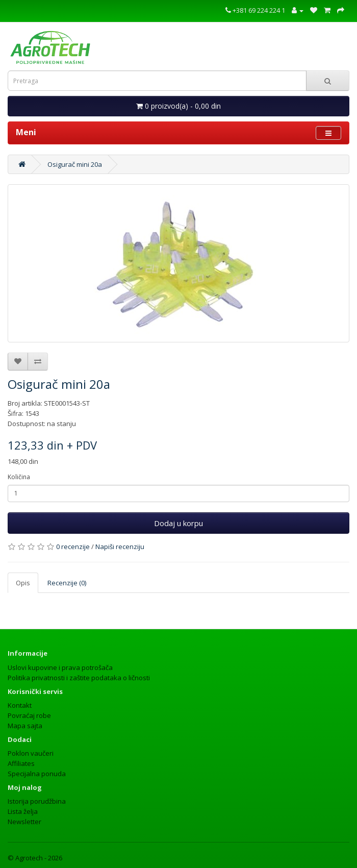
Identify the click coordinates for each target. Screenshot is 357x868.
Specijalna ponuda (37, 774)
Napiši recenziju (120, 547)
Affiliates (21, 763)
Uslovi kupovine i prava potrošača (60, 667)
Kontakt (20, 705)
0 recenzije (73, 547)
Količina (19, 477)
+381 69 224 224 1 (255, 10)
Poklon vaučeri (31, 753)
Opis (23, 583)
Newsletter (24, 822)
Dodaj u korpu (178, 523)
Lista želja (23, 811)
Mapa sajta (25, 726)
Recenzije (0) (67, 583)
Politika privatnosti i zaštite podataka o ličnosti (79, 678)
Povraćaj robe (29, 715)
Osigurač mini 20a (75, 164)
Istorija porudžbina (37, 801)
